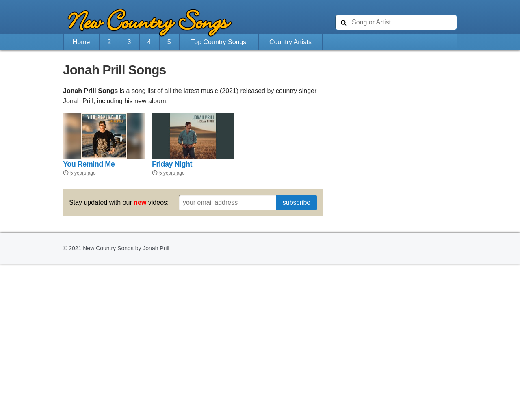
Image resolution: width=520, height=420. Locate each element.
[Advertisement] (396, 113)
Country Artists (290, 42)
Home (81, 42)
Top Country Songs (219, 42)
